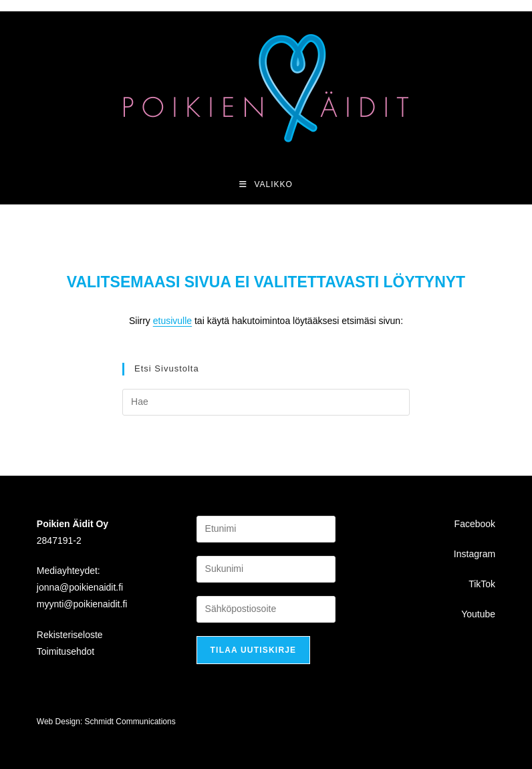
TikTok (482, 584)
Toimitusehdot (65, 651)
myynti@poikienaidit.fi (82, 604)
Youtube (478, 614)
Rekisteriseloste (70, 635)
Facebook (475, 524)
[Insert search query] (266, 402)
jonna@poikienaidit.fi (80, 587)
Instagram (475, 554)
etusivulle (172, 321)
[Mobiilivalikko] (266, 185)
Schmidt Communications (130, 722)
